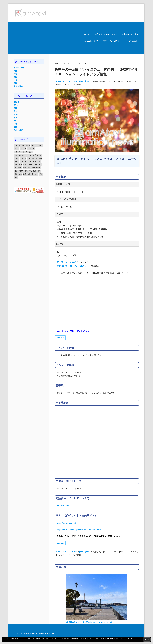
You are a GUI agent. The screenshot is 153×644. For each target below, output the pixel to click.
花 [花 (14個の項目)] (33, 174)
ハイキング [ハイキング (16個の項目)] (31, 149)
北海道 (17, 102)
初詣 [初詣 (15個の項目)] (40, 158)
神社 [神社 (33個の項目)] (26, 171)
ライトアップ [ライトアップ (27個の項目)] (31, 155)
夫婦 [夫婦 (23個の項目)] (16, 165)
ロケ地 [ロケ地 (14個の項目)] (39, 155)
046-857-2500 (63, 506)
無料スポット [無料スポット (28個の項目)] (36, 168)
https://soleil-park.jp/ (66, 523)
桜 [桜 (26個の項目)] (15, 168)
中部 (16, 74)
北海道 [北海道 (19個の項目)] (17, 161)
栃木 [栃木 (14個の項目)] (40, 165)
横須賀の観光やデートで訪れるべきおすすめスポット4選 (89, 622)
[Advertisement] (45, 38)
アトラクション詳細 (66, 262)
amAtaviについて (91, 41)
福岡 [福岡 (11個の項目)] (39, 171)
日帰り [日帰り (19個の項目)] (31, 165)
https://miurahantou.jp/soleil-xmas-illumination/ (79, 530)
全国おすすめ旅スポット (106, 34)
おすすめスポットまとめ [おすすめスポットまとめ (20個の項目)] (22, 146)
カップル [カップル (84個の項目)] (34, 146)
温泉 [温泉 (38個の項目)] (29, 168)
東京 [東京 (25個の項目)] (36, 165)
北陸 (16, 118)
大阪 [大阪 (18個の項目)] (39, 161)
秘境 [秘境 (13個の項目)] (16, 174)
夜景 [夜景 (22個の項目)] (35, 161)
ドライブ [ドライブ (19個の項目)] (23, 149)
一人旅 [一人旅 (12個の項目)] (17, 158)
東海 (16, 115)
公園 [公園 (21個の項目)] (29, 158)
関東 (16, 71)
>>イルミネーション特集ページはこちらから (72, 331)
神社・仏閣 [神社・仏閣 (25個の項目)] (32, 171)
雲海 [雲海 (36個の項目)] (41, 174)
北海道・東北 (19, 68)
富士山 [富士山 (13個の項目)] (25, 165)
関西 (16, 77)
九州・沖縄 (18, 86)
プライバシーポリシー (112, 41)
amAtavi (60, 338)
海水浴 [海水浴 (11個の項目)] (20, 168)
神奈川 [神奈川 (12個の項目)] (21, 171)
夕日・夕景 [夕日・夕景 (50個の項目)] (28, 161)
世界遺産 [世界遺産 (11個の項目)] (23, 158)
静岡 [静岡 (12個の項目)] (16, 177)
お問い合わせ (132, 41)
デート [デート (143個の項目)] (17, 149)
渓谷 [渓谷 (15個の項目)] (25, 168)
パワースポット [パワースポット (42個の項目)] (19, 152)
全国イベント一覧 (130, 34)
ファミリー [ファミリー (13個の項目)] (29, 152)
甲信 (16, 111)
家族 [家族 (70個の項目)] (20, 165)
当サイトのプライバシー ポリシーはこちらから (119, 638)
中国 (16, 80)
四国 (16, 83)
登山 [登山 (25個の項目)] (16, 171)
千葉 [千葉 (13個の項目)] (22, 161)
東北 (16, 105)
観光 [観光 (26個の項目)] (36, 174)
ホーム (87, 34)
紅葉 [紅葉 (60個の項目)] (20, 174)
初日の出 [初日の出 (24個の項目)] (35, 158)
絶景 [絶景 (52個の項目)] (25, 174)
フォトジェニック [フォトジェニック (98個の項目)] (20, 155)
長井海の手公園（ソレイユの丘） (73, 266)
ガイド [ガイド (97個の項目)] (41, 146)
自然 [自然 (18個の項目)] (29, 174)
